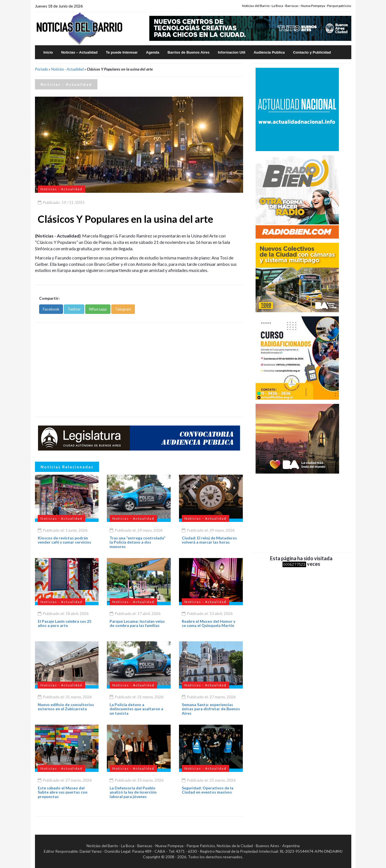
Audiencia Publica (269, 52)
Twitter (74, 309)
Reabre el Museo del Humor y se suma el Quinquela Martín (209, 623)
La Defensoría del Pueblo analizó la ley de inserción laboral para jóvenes (133, 792)
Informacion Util (232, 52)
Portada (41, 69)
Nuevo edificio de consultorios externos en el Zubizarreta (66, 707)
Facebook (51, 309)
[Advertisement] (139, 370)
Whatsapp (98, 309)
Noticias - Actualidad (67, 69)
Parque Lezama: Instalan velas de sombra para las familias (137, 623)
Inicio (48, 52)
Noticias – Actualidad (79, 52)
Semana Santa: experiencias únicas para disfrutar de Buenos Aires (211, 709)
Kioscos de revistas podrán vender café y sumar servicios (65, 540)
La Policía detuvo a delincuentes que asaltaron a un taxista (136, 709)
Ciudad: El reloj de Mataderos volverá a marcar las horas (209, 540)
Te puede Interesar (122, 52)
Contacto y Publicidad (312, 52)
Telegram (123, 309)
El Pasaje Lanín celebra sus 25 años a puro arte (65, 623)
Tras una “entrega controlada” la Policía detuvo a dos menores (138, 542)
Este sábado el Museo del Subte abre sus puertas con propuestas (63, 792)
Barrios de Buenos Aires (189, 52)
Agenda (153, 52)
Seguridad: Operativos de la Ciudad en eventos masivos (208, 790)
